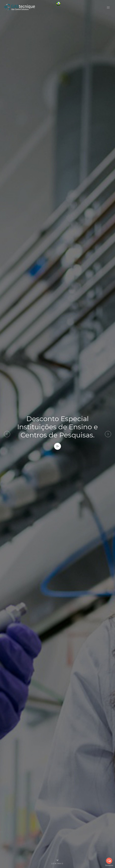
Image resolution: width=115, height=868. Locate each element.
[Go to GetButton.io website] (109, 865)
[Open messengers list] (109, 861)
